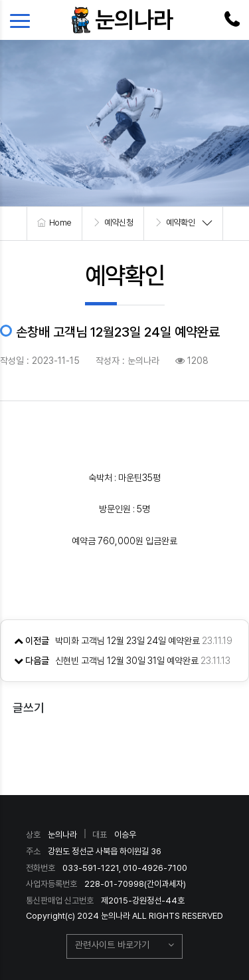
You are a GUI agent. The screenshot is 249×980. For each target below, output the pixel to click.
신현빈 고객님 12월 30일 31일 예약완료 (127, 661)
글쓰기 (29, 708)
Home (60, 223)
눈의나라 (134, 20)
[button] (124, 947)
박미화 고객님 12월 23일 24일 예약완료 (127, 641)
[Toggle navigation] (23, 20)
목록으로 (125, 748)
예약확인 (181, 223)
